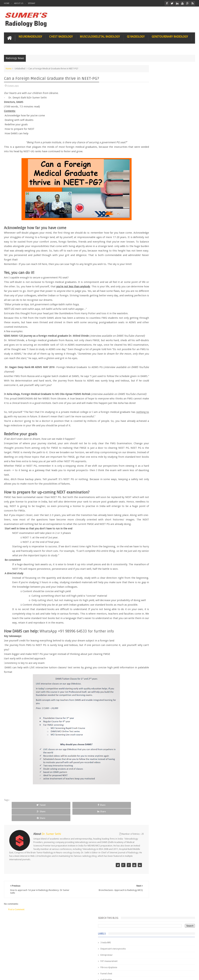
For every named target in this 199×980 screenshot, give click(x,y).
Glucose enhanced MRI (151, 147)
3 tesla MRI (145, 91)
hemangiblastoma (149, 252)
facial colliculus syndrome (153, 227)
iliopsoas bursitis (148, 258)
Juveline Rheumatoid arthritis (154, 209)
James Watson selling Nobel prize (158, 319)
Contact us (186, 964)
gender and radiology (150, 246)
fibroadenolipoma (149, 240)
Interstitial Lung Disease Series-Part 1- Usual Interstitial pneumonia (172, 355)
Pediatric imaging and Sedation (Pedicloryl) (164, 290)
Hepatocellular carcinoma (152, 184)
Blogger (190, 975)
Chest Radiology (61, 36)
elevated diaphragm (150, 221)
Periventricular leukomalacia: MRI (173, 390)
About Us (19, 3)
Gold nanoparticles (149, 159)
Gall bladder (146, 128)
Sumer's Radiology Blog (38, 975)
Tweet (23, 853)
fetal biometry (147, 233)
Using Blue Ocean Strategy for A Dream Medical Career (165, 481)
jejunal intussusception (151, 264)
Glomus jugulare (148, 140)
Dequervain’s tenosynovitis (153, 97)
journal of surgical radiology (154, 271)
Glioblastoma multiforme (152, 134)
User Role (12, 964)
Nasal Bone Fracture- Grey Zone (172, 303)
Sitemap (31, 3)
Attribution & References (55, 964)
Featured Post (166, 281)
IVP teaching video (149, 202)
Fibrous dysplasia (149, 115)
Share (47, 853)
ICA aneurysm (147, 190)
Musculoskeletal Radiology (100, 36)
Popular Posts (147, 281)
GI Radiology (136, 36)
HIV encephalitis (148, 171)
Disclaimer (30, 964)
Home (7, 3)
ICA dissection (147, 196)
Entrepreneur (146, 103)
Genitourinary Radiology (170, 36)
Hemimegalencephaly (150, 178)
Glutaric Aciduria (148, 153)
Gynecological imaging (151, 165)
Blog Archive (185, 281)
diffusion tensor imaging (152, 215)
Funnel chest (146, 122)
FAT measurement (149, 109)
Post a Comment (16, 948)
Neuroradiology (30, 36)
